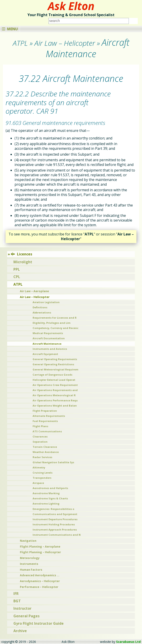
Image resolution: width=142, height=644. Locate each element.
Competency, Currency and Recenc (55, 328)
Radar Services (42, 457)
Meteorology (30, 558)
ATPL (18, 284)
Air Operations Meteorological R (54, 395)
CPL (17, 277)
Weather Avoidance (46, 452)
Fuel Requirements (45, 421)
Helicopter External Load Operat (54, 380)
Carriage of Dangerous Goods (52, 375)
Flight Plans (40, 426)
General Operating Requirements (55, 359)
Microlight (23, 262)
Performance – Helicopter (39, 587)
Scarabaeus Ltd (128, 642)
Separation (40, 442)
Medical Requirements (48, 333)
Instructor (22, 608)
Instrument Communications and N (57, 535)
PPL (17, 269)
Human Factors (31, 570)
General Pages (26, 616)
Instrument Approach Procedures (55, 530)
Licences (22, 254)
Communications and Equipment (55, 514)
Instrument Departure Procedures (55, 519)
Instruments (29, 564)
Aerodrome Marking (46, 493)
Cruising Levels (43, 473)
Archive (20, 631)
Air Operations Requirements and (55, 390)
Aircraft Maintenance (47, 344)
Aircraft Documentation (49, 338)
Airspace (38, 483)
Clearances (40, 436)
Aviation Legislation (46, 302)
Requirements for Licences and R (55, 318)
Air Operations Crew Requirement (55, 385)
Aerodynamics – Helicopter (40, 581)
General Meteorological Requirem (55, 369)
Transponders (42, 478)
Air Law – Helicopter (35, 297)
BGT (17, 601)
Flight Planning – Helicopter (40, 552)
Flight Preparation (45, 411)
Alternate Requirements (49, 416)
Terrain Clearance (45, 447)
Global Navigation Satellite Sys (53, 462)
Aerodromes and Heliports (50, 488)
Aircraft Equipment (45, 354)
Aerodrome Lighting (46, 504)
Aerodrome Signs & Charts (50, 498)
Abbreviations (42, 312)
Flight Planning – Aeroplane (40, 546)
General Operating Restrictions (53, 364)
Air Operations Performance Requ (55, 400)
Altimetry (39, 467)
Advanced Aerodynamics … (40, 575)
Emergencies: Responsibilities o (53, 509)
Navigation (28, 541)
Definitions (40, 307)
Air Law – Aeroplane (34, 291)
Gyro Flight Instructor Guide (39, 623)
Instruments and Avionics (50, 349)
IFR (16, 594)
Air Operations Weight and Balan (55, 406)
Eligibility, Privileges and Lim (52, 323)
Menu (10, 29)
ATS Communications (47, 431)
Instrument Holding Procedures (54, 524)
